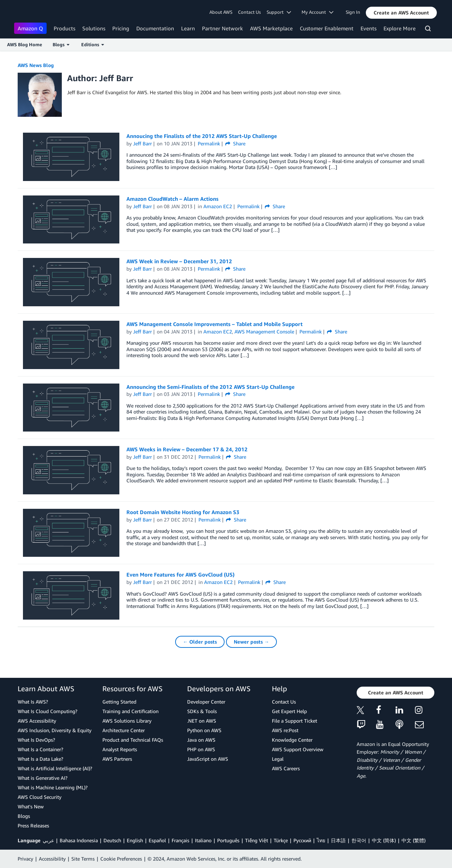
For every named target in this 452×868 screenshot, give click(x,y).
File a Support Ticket (295, 721)
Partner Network (222, 28)
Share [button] (235, 143)
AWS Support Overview (298, 749)
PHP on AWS (201, 749)
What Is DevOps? (36, 740)
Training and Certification (130, 711)
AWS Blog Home (25, 44)
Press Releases (33, 825)
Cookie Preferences (121, 859)
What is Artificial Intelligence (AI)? (55, 768)
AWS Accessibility (37, 721)
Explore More (400, 28)
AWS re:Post (285, 730)
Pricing (121, 28)
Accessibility (52, 859)
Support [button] (279, 12)
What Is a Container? (40, 749)
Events (368, 28)
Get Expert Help (289, 711)
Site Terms (83, 859)
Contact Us (249, 12)
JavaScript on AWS (208, 759)
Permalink (209, 143)
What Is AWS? (33, 702)
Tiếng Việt (257, 840)
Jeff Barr (142, 143)
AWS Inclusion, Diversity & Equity (55, 730)
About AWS (221, 12)
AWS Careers (286, 768)
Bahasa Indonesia (79, 840)
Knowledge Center (292, 740)
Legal (278, 759)
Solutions (94, 28)
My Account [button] (317, 12)
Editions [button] (93, 44)
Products (64, 28)
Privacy (25, 859)
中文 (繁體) (414, 840)
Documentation (155, 28)
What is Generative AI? (43, 778)
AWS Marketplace (271, 28)
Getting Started (119, 702)
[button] (401, 13)
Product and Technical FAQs (133, 740)
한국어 (359, 840)
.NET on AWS (202, 721)
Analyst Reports (120, 749)
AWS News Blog (36, 65)
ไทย (321, 840)
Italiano (203, 840)
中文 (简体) (384, 840)
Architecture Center (124, 730)
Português (228, 840)
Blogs (24, 816)
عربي (48, 840)
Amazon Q (30, 28)
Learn (188, 28)
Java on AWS (201, 740)
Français (180, 840)
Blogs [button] (61, 44)
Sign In (353, 12)
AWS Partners (117, 759)
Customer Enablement (327, 28)
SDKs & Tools (202, 711)
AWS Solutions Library (127, 721)
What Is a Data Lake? (40, 759)
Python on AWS (204, 730)
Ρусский (302, 840)
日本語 (338, 840)
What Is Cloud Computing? (47, 711)
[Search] (429, 30)
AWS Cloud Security (40, 797)
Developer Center (206, 702)
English (135, 840)
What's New (31, 806)
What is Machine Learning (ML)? (53, 787)
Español (157, 840)
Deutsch (112, 840)
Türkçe (281, 840)
